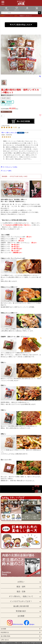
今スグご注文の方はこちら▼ (21, 25)
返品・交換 (21, 592)
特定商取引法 (5, 632)
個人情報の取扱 (5, 636)
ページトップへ (39, 491)
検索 (39, 13)
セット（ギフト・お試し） (12, 16)
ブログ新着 (6, 9)
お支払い (21, 582)
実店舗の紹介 (21, 611)
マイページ (27, 9)
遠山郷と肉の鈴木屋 (21, 606)
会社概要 (21, 616)
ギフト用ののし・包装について (21, 596)
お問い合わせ (5, 640)
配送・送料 (21, 587)
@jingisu (29, 624)
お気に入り (17, 9)
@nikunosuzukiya (15, 624)
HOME (2, 16)
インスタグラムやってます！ (21, 601)
